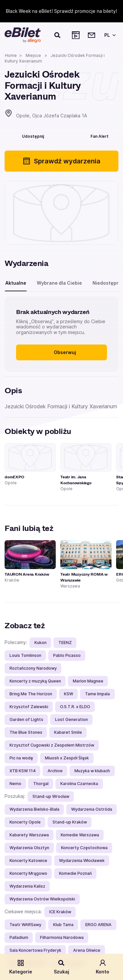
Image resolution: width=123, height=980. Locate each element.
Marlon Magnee (88, 681)
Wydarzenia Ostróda (92, 809)
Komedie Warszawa (80, 835)
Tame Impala (97, 694)
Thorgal (41, 784)
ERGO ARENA (98, 925)
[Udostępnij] (28, 135)
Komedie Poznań (75, 873)
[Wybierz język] (109, 35)
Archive (55, 771)
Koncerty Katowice (28, 860)
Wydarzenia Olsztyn (29, 848)
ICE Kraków (60, 912)
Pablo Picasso (67, 655)
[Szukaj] (58, 35)
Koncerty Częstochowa (84, 848)
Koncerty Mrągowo (28, 873)
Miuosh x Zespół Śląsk (67, 758)
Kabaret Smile (68, 732)
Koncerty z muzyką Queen (35, 681)
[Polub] (63, 135)
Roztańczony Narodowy (33, 668)
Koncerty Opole (25, 822)
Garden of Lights (26, 719)
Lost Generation (72, 719)
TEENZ (65, 643)
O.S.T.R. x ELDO (75, 707)
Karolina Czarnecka (79, 784)
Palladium (19, 937)
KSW (69, 694)
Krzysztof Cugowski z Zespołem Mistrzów (52, 745)
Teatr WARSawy (25, 925)
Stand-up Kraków (70, 822)
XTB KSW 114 (23, 771)
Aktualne (16, 283)
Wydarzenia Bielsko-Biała (34, 809)
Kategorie (21, 967)
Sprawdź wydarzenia (61, 161)
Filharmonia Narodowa (62, 937)
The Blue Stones (26, 732)
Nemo (15, 784)
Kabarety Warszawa (29, 835)
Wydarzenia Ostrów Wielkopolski (42, 899)
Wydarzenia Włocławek (82, 860)
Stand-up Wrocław (51, 796)
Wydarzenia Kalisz (27, 886)
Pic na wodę (21, 758)
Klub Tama (63, 925)
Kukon (41, 643)
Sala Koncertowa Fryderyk (35, 950)
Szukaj (61, 967)
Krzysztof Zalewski (29, 707)
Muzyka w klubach (92, 771)
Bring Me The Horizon (31, 694)
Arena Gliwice (87, 950)
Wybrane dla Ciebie (59, 283)
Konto (102, 967)
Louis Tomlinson (25, 655)
